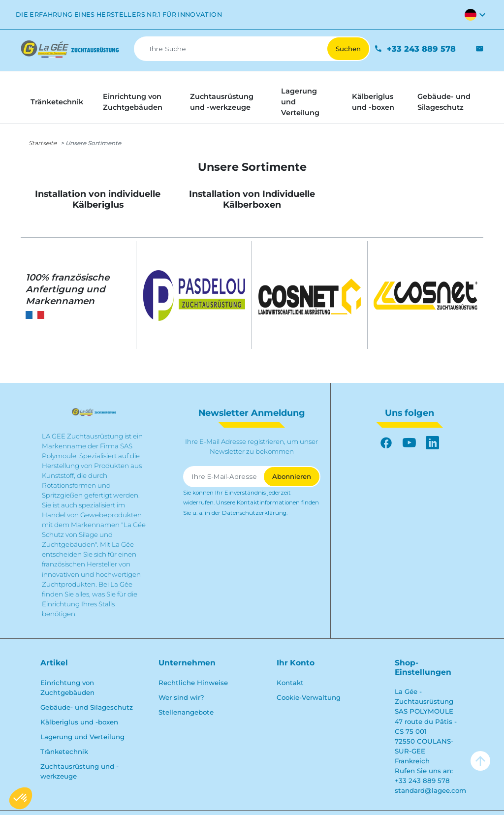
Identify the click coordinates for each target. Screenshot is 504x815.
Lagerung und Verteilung (82, 737)
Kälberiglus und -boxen (79, 722)
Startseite (43, 143)
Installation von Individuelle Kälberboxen (252, 199)
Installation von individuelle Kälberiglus (98, 199)
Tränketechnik (64, 752)
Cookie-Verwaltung (309, 697)
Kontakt (290, 683)
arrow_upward (480, 761)
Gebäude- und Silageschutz (87, 707)
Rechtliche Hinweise (193, 683)
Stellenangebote (186, 712)
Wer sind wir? (181, 697)
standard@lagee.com (430, 790)
